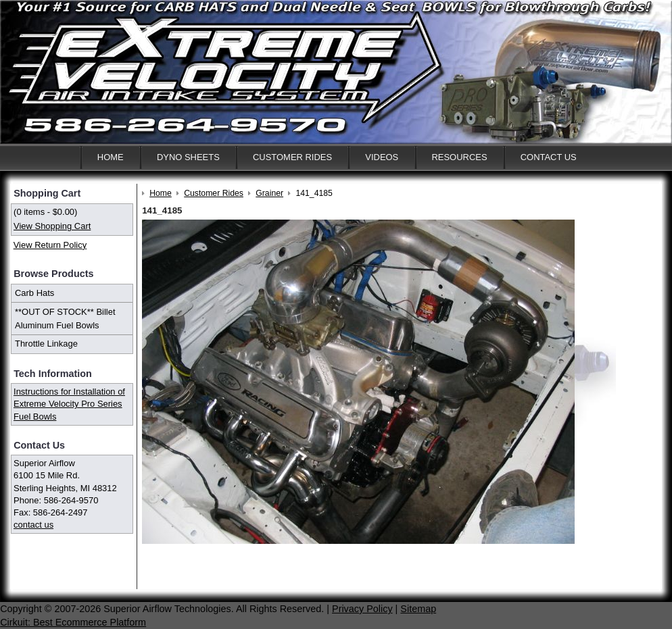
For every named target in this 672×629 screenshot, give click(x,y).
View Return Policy (50, 245)
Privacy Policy (362, 609)
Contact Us (549, 157)
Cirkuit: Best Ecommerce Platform (73, 622)
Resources (459, 157)
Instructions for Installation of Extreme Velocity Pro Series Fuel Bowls (69, 404)
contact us (33, 525)
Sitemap (418, 609)
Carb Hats (34, 293)
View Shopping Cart (52, 226)
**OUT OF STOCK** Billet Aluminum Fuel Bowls (65, 319)
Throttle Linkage (46, 344)
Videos (382, 157)
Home (111, 157)
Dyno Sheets (188, 157)
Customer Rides (292, 157)
